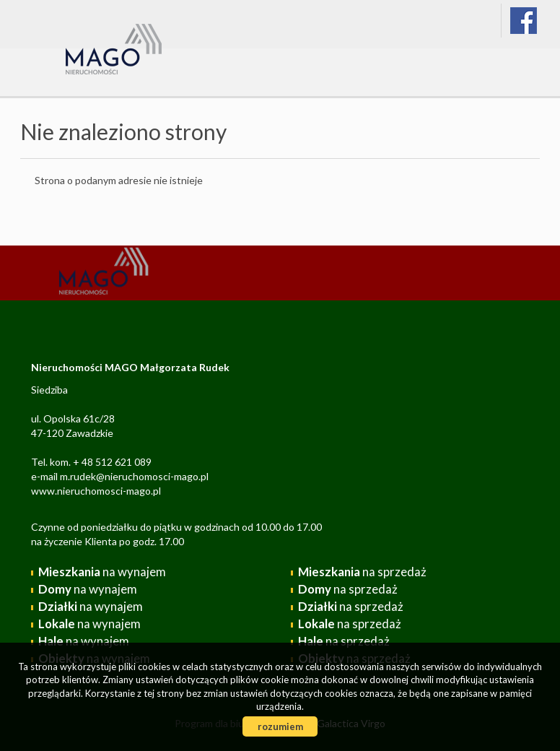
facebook (524, 21)
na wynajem (102, 572)
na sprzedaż (362, 572)
